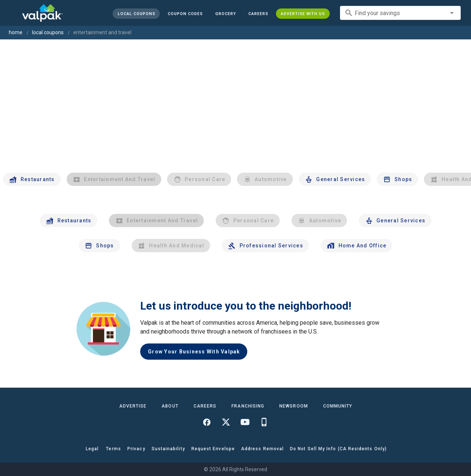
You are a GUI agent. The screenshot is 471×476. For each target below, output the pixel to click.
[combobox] (400, 13)
